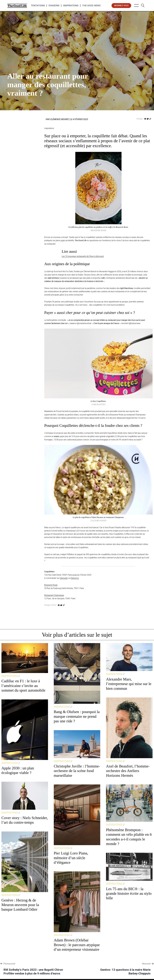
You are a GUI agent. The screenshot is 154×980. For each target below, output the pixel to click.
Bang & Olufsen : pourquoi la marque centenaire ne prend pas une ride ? (77, 716)
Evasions (54, 6)
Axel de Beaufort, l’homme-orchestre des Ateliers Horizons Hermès (128, 771)
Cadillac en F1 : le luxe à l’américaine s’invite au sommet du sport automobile (23, 686)
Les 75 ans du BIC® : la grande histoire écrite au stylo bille (129, 893)
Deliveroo (75, 578)
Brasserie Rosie (51, 585)
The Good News (91, 6)
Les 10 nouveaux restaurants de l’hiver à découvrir (83, 256)
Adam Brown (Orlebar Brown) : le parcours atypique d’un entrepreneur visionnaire (77, 945)
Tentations (38, 6)
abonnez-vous (121, 5)
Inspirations (71, 6)
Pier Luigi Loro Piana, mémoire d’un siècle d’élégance (71, 858)
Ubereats (64, 578)
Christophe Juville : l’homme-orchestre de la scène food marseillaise (77, 771)
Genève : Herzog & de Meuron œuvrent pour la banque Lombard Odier (20, 905)
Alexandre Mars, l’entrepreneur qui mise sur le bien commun (129, 684)
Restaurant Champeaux (54, 595)
